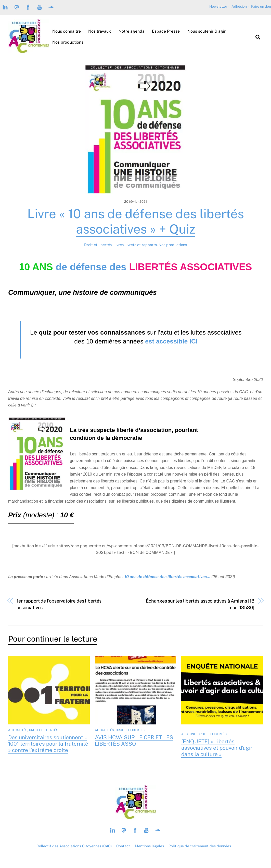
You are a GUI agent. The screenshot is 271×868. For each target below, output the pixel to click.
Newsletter (218, 6)
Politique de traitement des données (200, 846)
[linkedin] (5, 7)
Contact (123, 846)
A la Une (189, 734)
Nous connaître (67, 31)
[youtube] (40, 7)
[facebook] (28, 7)
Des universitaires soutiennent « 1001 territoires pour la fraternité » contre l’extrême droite (48, 744)
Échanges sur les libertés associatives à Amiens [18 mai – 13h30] (200, 604)
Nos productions (68, 42)
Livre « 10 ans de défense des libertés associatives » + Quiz (136, 221)
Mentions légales (149, 846)
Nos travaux (100, 31)
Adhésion (239, 6)
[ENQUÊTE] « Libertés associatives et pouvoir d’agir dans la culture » (217, 748)
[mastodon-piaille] (17, 7)
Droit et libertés (98, 245)
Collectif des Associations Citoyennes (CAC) (74, 846)
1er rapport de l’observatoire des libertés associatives (59, 604)
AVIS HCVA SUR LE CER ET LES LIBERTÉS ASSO (134, 741)
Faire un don (261, 6)
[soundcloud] (51, 7)
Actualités (18, 730)
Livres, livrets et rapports (135, 245)
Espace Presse (166, 31)
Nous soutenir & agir (207, 31)
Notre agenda (132, 31)
